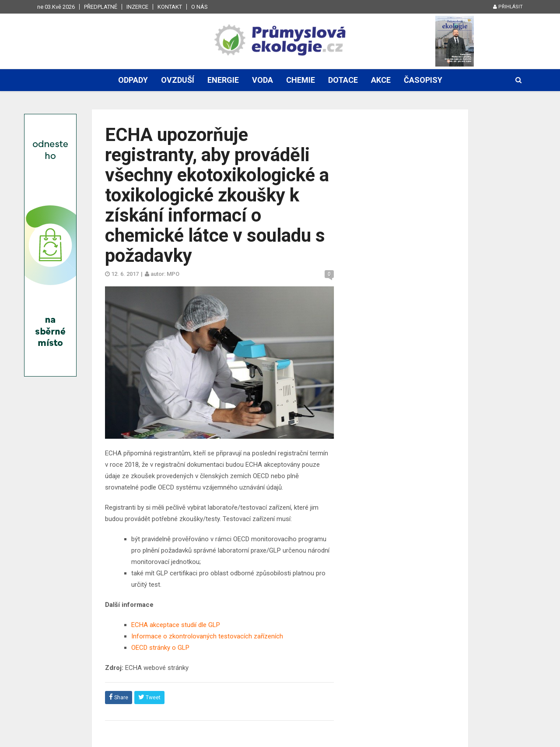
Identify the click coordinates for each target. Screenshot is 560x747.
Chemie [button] (301, 80)
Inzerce (137, 7)
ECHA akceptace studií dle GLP (176, 625)
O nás (199, 7)
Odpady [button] (133, 80)
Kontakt (170, 7)
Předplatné (101, 7)
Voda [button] (262, 80)
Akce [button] (381, 80)
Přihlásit (508, 7)
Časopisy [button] (423, 80)
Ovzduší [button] (178, 80)
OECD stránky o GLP (160, 648)
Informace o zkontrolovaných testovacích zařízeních (207, 636)
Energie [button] (223, 80)
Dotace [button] (343, 80)
